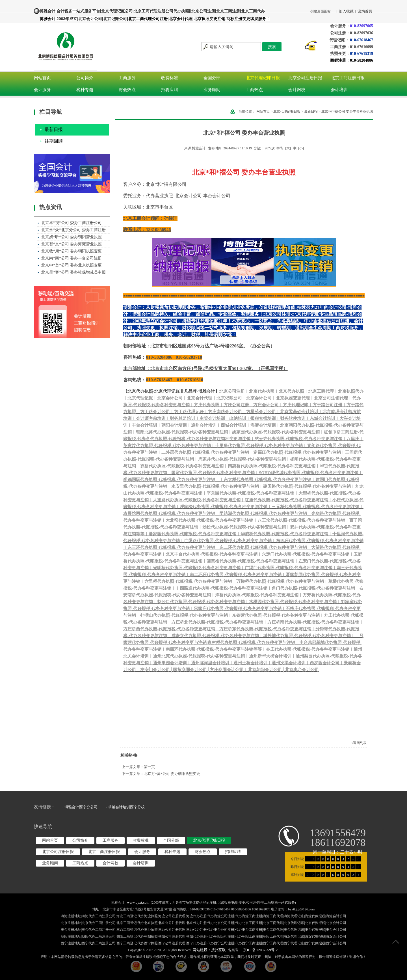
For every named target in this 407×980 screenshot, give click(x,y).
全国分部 (212, 78)
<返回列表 (359, 743)
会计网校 (297, 90)
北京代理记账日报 (263, 78)
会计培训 (339, 90)
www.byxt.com (138, 902)
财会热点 (127, 90)
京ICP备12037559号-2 (260, 950)
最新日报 (54, 129)
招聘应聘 (170, 90)
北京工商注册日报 (348, 78)
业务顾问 (212, 90)
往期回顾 (54, 141)
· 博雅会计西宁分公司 (80, 807)
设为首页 (365, 11)
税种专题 (85, 90)
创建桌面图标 (321, 11)
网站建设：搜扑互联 (209, 950)
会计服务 (42, 90)
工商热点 (254, 90)
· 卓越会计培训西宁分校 (125, 807)
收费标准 (170, 78)
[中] (295, 148)
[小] (301, 148)
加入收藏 (346, 11)
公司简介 (85, 78)
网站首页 (42, 78)
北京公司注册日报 (305, 78)
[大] (288, 148)
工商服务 (127, 78)
